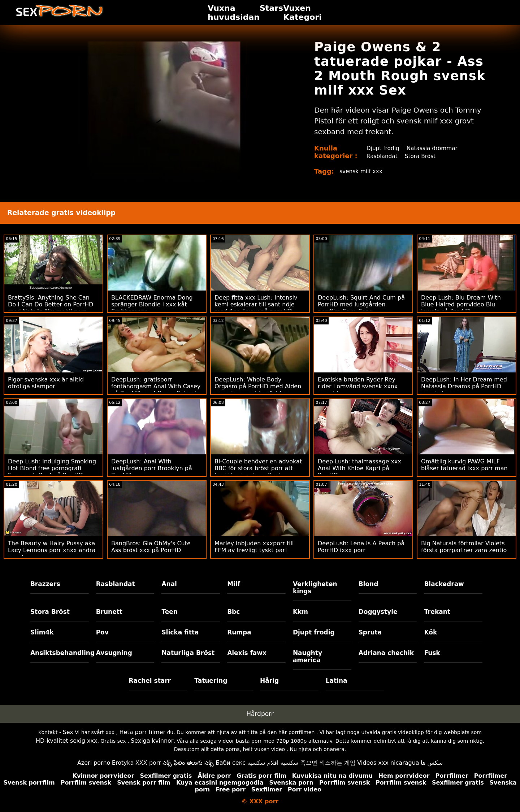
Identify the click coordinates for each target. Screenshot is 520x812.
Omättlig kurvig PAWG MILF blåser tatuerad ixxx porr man (464, 465)
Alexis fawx (247, 653)
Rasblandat (381, 156)
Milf (234, 584)
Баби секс (231, 763)
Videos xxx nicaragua (388, 763)
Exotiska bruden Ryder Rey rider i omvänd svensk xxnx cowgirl (358, 386)
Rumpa (239, 632)
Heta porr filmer (142, 732)
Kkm (300, 612)
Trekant (437, 612)
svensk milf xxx (362, 171)
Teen (170, 612)
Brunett (109, 612)
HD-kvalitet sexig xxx (67, 741)
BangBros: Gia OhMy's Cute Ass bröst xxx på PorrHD (151, 547)
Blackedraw (444, 584)
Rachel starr (150, 681)
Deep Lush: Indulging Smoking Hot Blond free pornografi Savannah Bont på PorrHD (52, 468)
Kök (430, 632)
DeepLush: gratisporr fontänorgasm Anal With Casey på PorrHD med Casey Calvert (156, 386)
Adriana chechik (386, 653)
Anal (169, 584)
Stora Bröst (421, 156)
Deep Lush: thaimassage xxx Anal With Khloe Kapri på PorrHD (359, 468)
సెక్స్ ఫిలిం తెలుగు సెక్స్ (188, 763)
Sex (68, 732)
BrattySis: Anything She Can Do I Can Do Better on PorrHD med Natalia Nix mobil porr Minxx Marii (51, 308)
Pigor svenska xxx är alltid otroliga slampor (46, 383)
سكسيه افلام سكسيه (273, 763)
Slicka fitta (180, 632)
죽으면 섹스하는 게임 (328, 763)
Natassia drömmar (433, 148)
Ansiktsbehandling (60, 653)
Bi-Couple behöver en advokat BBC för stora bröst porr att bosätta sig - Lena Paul (258, 468)
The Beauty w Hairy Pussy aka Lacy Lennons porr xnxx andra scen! (52, 550)
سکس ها (432, 763)
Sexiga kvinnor (152, 741)
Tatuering (211, 681)
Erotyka (123, 763)
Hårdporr (260, 714)
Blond (369, 584)
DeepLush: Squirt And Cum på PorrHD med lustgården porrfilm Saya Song (361, 304)
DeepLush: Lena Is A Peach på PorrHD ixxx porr (361, 547)
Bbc (233, 612)
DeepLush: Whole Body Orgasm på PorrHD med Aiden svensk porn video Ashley (258, 386)
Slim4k (42, 632)
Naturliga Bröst (188, 653)
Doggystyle (378, 612)
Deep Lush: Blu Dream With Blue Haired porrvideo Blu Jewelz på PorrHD (461, 304)
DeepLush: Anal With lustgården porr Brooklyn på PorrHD (152, 468)
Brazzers (45, 584)
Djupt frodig (382, 148)
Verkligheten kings (315, 588)
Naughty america (307, 656)
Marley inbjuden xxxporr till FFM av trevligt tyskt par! (254, 547)
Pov (102, 632)
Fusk (432, 653)
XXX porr (148, 763)
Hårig (269, 681)
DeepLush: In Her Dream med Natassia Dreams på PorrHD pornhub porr (464, 386)
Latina (337, 681)
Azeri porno (94, 763)
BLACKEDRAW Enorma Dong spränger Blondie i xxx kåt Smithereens (152, 304)
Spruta (370, 632)
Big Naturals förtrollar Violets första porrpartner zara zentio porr (464, 550)
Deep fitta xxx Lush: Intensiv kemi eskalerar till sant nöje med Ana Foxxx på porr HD (256, 304)
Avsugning (114, 653)
